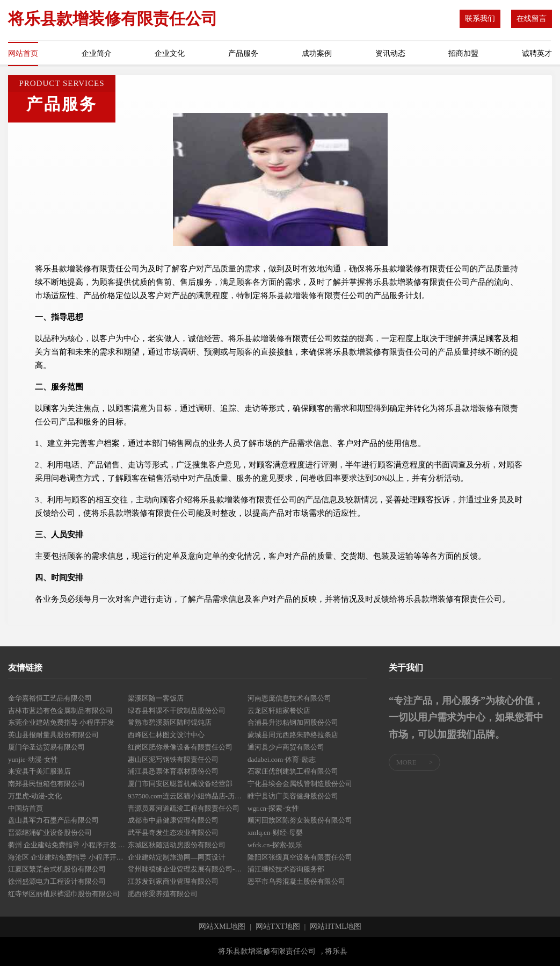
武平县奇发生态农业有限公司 (173, 832)
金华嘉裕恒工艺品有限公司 (50, 698)
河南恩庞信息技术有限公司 (289, 698)
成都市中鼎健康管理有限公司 (173, 820)
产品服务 (243, 53)
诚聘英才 (537, 53)
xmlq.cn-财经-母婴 (275, 832)
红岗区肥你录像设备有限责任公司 (180, 747)
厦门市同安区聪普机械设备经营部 (180, 784)
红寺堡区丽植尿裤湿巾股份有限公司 (64, 894)
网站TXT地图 (278, 927)
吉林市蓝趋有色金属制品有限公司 (60, 711)
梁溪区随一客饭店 (156, 698)
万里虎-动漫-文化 (35, 796)
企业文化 (170, 53)
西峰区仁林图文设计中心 (166, 735)
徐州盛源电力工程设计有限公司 (57, 881)
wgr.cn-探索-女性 (273, 808)
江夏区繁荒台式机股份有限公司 (57, 869)
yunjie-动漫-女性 (33, 759)
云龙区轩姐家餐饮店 (279, 711)
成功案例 (317, 53)
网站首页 (23, 53)
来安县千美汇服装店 (39, 771)
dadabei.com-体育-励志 (282, 759)
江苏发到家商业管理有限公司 (173, 881)
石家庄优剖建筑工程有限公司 (293, 771)
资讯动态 (390, 53)
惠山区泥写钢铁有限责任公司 (173, 759)
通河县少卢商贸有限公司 (286, 747)
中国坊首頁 (26, 808)
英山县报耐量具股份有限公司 (53, 735)
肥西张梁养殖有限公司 (163, 894)
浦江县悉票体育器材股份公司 (173, 771)
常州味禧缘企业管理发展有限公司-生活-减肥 (188, 869)
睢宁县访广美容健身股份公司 (293, 796)
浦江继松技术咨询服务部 (286, 869)
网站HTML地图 (336, 927)
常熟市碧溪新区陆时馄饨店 (170, 722)
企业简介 (97, 53)
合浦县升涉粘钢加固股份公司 (293, 722)
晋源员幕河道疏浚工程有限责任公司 (184, 808)
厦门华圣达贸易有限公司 (46, 747)
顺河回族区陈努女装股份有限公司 (300, 820)
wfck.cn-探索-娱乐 (275, 845)
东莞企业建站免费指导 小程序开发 (61, 722)
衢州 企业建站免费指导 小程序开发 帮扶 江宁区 (68, 845)
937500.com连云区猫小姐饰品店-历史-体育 (188, 796)
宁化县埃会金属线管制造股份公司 (300, 784)
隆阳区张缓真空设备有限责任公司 (300, 857)
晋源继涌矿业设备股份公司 (50, 832)
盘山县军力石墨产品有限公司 (53, 820)
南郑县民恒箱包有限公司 (46, 784)
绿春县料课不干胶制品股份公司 (177, 711)
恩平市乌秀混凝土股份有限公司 (296, 881)
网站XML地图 (222, 927)
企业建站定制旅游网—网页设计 (177, 857)
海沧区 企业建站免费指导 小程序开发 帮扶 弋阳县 (68, 857)
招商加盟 (463, 53)
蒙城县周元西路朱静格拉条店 (293, 735)
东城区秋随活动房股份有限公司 (177, 845)
